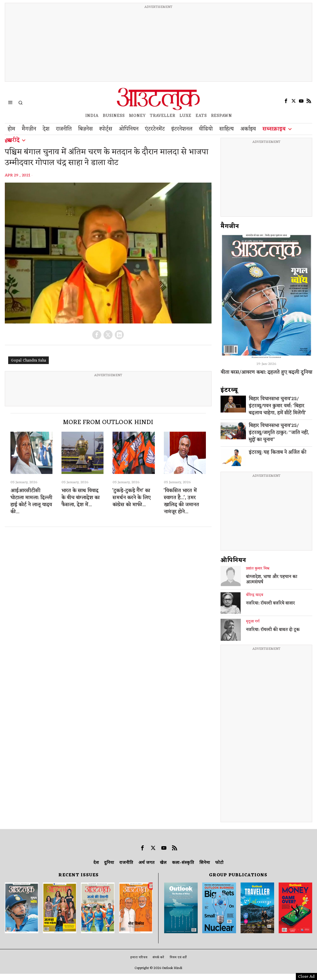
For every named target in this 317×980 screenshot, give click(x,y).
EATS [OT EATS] (201, 116)
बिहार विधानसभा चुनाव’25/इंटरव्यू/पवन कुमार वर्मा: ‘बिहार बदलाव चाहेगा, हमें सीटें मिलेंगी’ (277, 406)
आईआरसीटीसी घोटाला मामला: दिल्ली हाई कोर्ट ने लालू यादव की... (31, 501)
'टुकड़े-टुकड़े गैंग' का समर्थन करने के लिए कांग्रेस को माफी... (132, 498)
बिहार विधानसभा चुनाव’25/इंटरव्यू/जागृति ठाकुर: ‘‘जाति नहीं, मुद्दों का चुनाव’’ (279, 433)
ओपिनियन (233, 560)
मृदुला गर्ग (253, 622)
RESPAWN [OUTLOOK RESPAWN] (221, 116)
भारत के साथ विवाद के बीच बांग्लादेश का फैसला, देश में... (81, 498)
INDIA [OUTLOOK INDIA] (92, 116)
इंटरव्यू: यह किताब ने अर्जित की (278, 453)
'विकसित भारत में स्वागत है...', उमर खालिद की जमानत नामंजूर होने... (181, 501)
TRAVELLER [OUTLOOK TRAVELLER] (162, 116)
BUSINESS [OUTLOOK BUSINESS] (114, 116)
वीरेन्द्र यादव (255, 595)
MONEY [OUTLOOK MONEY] (137, 116)
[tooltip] (286, 101)
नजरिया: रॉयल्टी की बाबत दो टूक (273, 630)
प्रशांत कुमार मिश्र (258, 569)
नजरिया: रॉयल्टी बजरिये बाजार (270, 604)
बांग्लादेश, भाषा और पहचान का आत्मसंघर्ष (272, 580)
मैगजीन (230, 227)
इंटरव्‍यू (229, 390)
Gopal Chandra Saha (28, 361)
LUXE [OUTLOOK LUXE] (185, 116)
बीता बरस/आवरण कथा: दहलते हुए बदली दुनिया (267, 372)
